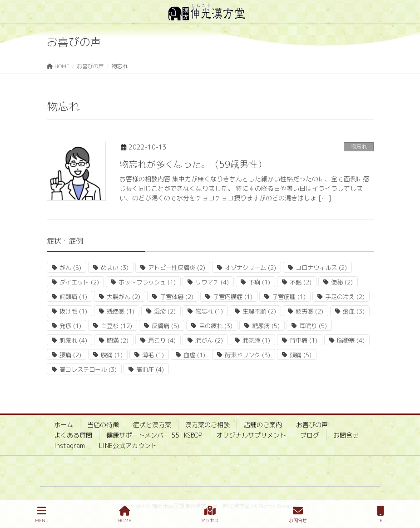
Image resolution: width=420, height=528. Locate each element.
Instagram (69, 446)
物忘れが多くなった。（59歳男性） (193, 164)
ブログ (310, 435)
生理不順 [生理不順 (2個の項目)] (259, 311)
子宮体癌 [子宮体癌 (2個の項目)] (177, 297)
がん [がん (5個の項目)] (70, 268)
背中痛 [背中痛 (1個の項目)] (304, 340)
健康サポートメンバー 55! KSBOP (154, 435)
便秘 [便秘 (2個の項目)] (342, 282)
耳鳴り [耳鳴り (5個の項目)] (313, 326)
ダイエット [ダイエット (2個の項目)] (79, 282)
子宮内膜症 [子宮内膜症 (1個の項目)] (233, 297)
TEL (381, 515)
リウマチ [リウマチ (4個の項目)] (212, 282)
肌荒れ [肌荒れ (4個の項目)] (73, 340)
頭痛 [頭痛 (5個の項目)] (301, 355)
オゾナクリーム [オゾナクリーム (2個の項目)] (250, 268)
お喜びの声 (312, 425)
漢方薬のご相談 (208, 425)
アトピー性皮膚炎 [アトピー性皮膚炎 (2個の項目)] (177, 268)
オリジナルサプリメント (251, 435)
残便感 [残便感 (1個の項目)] (121, 311)
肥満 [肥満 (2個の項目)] (118, 340)
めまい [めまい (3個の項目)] (115, 268)
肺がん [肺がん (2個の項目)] (209, 340)
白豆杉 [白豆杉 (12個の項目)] (116, 326)
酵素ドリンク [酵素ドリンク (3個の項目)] (247, 355)
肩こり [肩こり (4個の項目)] (162, 340)
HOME (125, 515)
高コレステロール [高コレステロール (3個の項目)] (88, 369)
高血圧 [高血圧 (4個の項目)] (150, 369)
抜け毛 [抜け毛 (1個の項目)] (73, 311)
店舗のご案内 (263, 425)
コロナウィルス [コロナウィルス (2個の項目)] (321, 268)
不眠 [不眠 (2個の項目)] (301, 282)
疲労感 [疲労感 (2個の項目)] (309, 311)
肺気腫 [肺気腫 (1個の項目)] (256, 340)
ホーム (64, 425)
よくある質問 (73, 435)
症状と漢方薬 (152, 425)
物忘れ (359, 147)
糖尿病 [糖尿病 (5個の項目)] (266, 326)
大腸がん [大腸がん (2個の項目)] (124, 297)
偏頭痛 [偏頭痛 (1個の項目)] (73, 297)
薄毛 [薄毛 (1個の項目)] (153, 355)
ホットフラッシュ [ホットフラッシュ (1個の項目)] (147, 282)
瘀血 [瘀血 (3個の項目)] (354, 311)
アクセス (210, 515)
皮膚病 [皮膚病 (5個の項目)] (166, 326)
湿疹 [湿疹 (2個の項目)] (165, 311)
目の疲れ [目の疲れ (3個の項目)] (216, 326)
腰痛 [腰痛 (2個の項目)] (70, 355)
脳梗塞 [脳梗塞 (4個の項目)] (351, 340)
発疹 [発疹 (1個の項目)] (70, 326)
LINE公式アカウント (128, 446)
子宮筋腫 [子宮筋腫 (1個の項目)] (289, 297)
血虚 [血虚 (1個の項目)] (194, 355)
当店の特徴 (103, 425)
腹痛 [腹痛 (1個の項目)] (112, 355)
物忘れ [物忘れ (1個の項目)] (209, 311)
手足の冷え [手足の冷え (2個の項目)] (345, 297)
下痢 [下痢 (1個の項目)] (259, 282)
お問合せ (346, 435)
